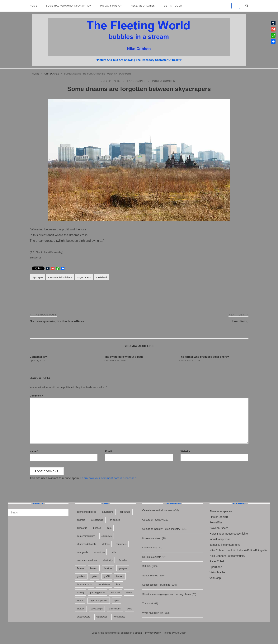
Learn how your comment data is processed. (109, 478)
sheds (129, 593)
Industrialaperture (220, 539)
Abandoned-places (221, 511)
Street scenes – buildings (156, 585)
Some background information (69, 6)
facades (123, 560)
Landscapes (137, 81)
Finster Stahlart (219, 517)
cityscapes (52, 74)
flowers (94, 568)
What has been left (153, 613)
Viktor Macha (217, 572)
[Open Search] (247, 6)
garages (123, 568)
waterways (102, 617)
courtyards (82, 552)
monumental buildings (60, 277)
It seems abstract (152, 538)
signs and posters (99, 601)
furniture (108, 568)
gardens (81, 576)
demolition (99, 552)
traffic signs (115, 609)
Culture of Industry (153, 520)
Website (185, 451)
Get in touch (173, 6)
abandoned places (87, 512)
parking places (98, 593)
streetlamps (97, 609)
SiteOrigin (181, 633)
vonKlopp (215, 578)
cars (109, 528)
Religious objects (152, 557)
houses (120, 576)
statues (81, 609)
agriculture (125, 512)
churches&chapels (87, 544)
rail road (115, 593)
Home (34, 6)
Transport (148, 603)
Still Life (147, 566)
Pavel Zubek (217, 561)
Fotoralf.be (216, 522)
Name (34, 451)
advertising (108, 512)
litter (118, 584)
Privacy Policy (111, 6)
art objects (115, 520)
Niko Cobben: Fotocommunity (227, 556)
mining (80, 593)
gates (94, 576)
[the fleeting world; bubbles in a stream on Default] (236, 6)
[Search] (64, 511)
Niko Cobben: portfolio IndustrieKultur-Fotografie (238, 550)
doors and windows (87, 560)
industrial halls (84, 584)
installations (104, 584)
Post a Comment (165, 81)
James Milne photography (225, 545)
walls (130, 609)
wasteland (101, 277)
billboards (82, 528)
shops (80, 601)
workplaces (119, 617)
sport (117, 601)
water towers (84, 617)
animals (81, 520)
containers (121, 544)
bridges (97, 528)
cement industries (86, 536)
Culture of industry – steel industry (161, 529)
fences (80, 568)
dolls (113, 552)
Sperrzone (216, 567)
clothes (106, 544)
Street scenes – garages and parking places (167, 594)
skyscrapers (84, 277)
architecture (97, 520)
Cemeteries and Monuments (158, 510)
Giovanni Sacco (219, 528)
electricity (108, 560)
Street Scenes (150, 576)
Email (109, 451)
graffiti (107, 576)
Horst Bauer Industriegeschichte (229, 534)
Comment (36, 396)
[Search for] (38, 512)
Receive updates (143, 6)
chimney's (107, 536)
